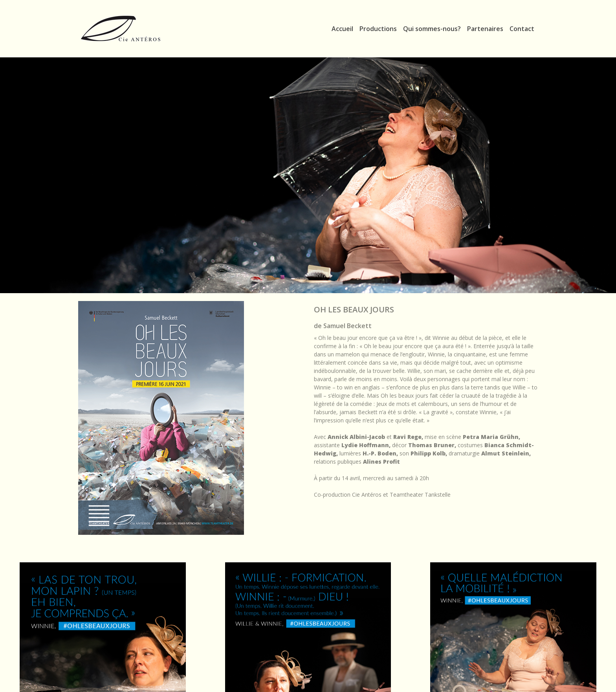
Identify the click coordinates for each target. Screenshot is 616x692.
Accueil (342, 29)
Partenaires (485, 29)
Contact (522, 29)
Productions (378, 29)
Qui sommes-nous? (432, 29)
